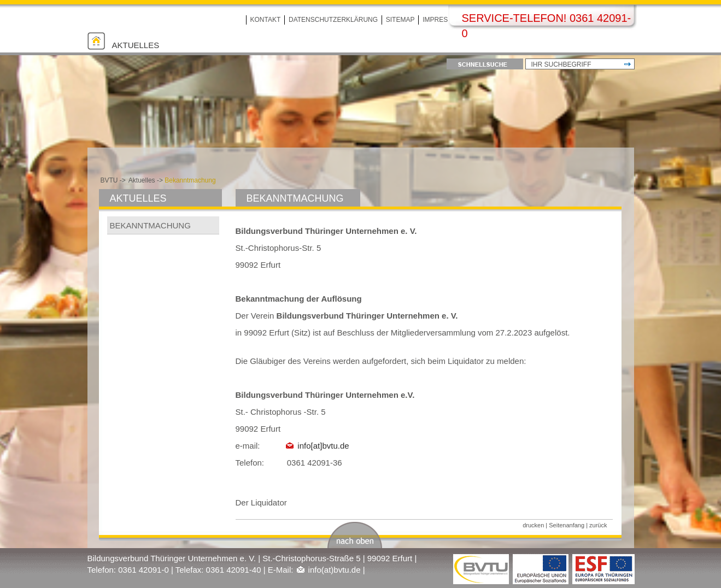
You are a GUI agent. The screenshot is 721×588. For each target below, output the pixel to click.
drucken (533, 525)
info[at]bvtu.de (323, 446)
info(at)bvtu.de (335, 570)
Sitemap (400, 20)
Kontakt (266, 20)
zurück (598, 525)
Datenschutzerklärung (333, 20)
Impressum (442, 20)
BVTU (109, 180)
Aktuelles (136, 45)
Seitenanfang (567, 525)
